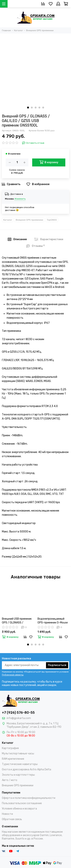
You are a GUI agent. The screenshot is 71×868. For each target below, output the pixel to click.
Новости (7, 814)
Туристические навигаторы (20, 764)
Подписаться (57, 665)
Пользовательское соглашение (22, 803)
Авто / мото (10, 780)
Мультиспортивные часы (18, 754)
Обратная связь (12, 819)
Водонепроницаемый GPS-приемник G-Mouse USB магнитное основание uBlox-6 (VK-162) (53, 621)
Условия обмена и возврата (19, 809)
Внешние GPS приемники (29, 220)
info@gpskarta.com (19, 718)
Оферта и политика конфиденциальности (29, 798)
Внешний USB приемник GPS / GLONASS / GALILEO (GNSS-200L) (17, 621)
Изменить (20, 199)
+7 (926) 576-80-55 (18, 713)
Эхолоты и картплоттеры (18, 775)
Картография (10, 748)
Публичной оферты (13, 675)
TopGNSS (52, 220)
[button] (28, 108)
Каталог (8, 220)
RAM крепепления (13, 759)
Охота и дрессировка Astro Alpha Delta (27, 769)
